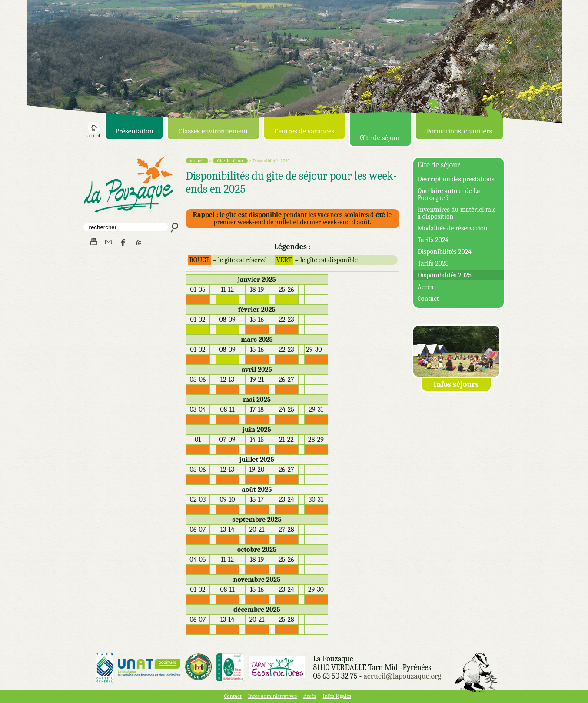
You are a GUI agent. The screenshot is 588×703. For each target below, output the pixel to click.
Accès (425, 287)
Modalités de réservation (453, 228)
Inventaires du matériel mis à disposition (457, 213)
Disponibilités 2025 (445, 275)
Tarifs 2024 (433, 240)
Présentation (134, 131)
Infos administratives (272, 696)
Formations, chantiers (459, 131)
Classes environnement (213, 131)
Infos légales (337, 696)
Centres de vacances (304, 131)
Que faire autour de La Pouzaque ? (449, 194)
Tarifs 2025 (433, 263)
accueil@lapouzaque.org (402, 676)
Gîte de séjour (380, 138)
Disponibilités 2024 (445, 252)
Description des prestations (456, 179)
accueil (94, 134)
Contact (429, 299)
